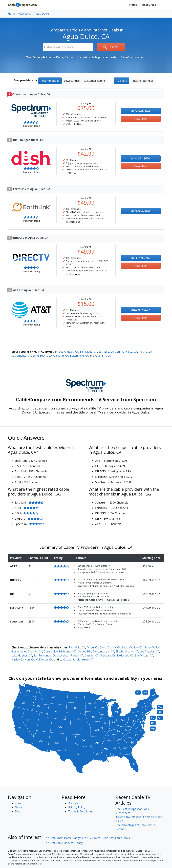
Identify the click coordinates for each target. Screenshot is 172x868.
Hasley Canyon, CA (23, 659)
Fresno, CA (145, 352)
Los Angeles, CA (69, 352)
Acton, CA (93, 647)
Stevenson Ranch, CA (70, 655)
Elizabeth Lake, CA (127, 651)
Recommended (50, 81)
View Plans (141, 119)
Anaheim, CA (103, 356)
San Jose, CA (106, 352)
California (25, 14)
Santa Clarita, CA (110, 647)
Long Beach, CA (42, 356)
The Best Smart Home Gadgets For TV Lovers (72, 838)
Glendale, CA (108, 655)
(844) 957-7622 (141, 310)
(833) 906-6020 (141, 211)
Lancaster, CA (106, 651)
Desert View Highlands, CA (60, 651)
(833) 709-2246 (141, 258)
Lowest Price (72, 81)
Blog (17, 811)
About (18, 807)
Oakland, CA (61, 356)
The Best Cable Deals (117, 838)
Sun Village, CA (144, 655)
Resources (149, 5)
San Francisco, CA (126, 352)
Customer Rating (94, 81)
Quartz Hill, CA (87, 651)
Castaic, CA (92, 655)
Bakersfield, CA (79, 356)
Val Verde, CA (44, 659)
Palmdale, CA (77, 647)
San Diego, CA (89, 352)
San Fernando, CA (45, 655)
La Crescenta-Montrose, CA (76, 659)
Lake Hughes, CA (22, 655)
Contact (73, 803)
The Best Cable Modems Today (64, 843)
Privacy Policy (77, 807)
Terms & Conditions (81, 811)
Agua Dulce (42, 14)
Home (133, 5)
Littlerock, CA (125, 655)
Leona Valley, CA (132, 647)
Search (111, 47)
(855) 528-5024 (141, 111)
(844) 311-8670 (141, 158)
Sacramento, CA (21, 356)
